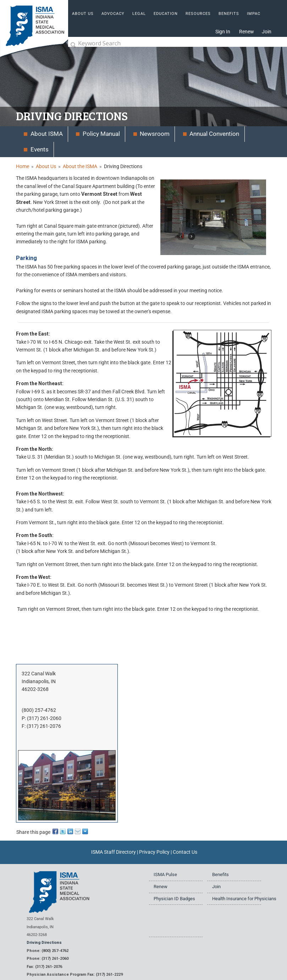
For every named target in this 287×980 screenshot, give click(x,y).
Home (23, 166)
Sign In (223, 32)
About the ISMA (80, 166)
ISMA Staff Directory (114, 852)
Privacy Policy (154, 852)
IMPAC (254, 14)
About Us (46, 166)
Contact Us (185, 852)
